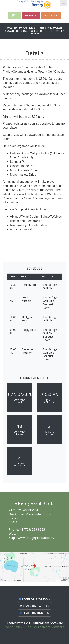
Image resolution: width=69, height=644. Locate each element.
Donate (31, 15)
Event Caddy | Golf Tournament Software (34, 627)
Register (51, 15)
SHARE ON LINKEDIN (34, 613)
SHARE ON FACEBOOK (34, 599)
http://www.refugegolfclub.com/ (32, 538)
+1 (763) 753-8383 (32, 529)
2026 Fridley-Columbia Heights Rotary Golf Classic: (34, 30)
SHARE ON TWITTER (35, 606)
